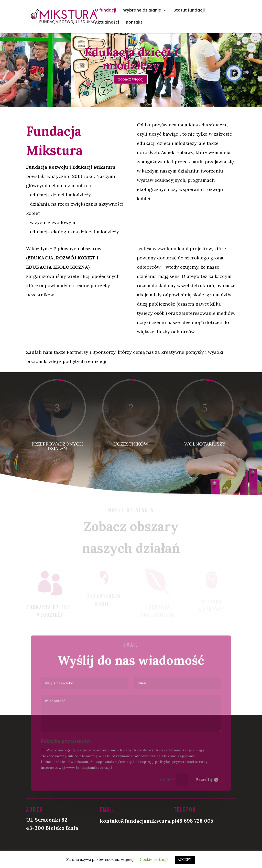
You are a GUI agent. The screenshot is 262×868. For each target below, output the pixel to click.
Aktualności (107, 23)
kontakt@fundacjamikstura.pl (138, 821)
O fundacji (106, 11)
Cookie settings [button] (154, 859)
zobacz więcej (131, 82)
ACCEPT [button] (185, 860)
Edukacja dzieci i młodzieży (131, 62)
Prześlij (200, 776)
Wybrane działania (142, 11)
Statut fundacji (189, 11)
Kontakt (134, 23)
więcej (127, 859)
